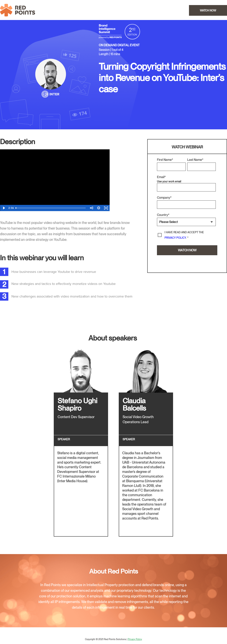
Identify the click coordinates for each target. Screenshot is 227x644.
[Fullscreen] (106, 208)
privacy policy (175, 238)
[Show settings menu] (99, 208)
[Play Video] (4, 208)
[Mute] (91, 208)
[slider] (51, 208)
